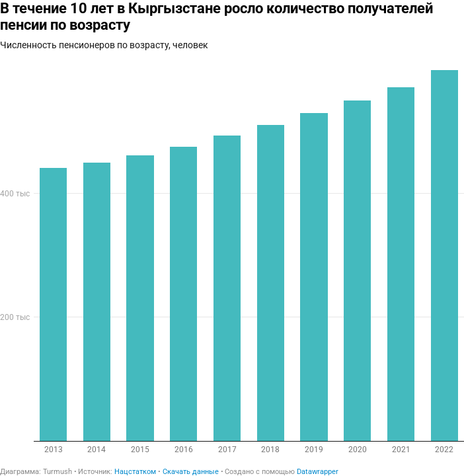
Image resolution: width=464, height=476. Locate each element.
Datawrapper (318, 472)
